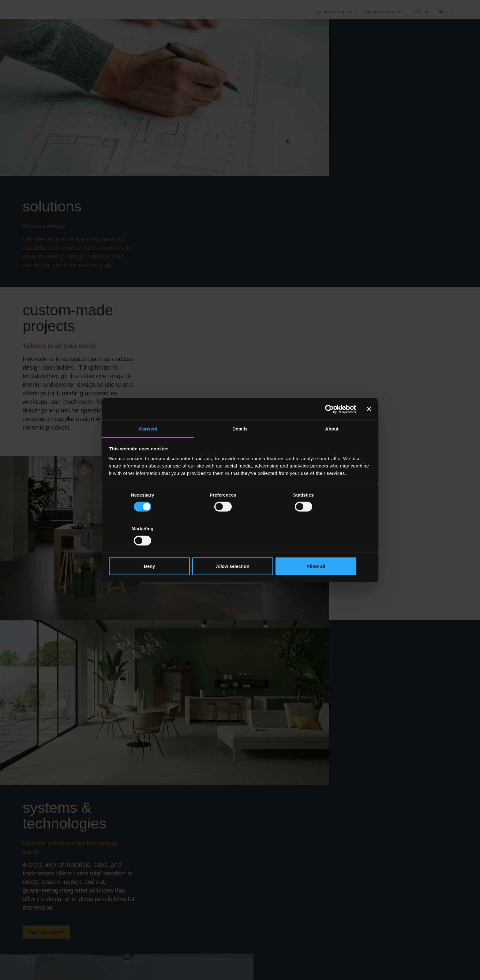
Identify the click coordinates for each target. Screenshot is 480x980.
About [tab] (332, 446)
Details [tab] (240, 446)
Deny (152, 549)
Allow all (328, 549)
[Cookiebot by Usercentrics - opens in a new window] (329, 426)
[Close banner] (369, 426)
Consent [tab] (148, 446)
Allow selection (240, 549)
